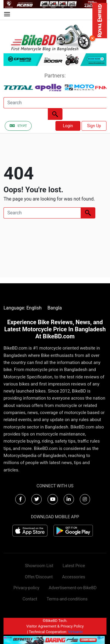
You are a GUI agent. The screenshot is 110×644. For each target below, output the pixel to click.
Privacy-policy (26, 588)
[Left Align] (55, 114)
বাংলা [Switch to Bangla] (18, 126)
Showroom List (39, 566)
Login (68, 126)
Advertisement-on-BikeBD (73, 588)
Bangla (55, 308)
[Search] (55, 103)
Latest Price (74, 566)
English (34, 308)
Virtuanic (76, 632)
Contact (30, 599)
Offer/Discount (39, 577)
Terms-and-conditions (67, 599)
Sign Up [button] (94, 126)
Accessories (74, 577)
